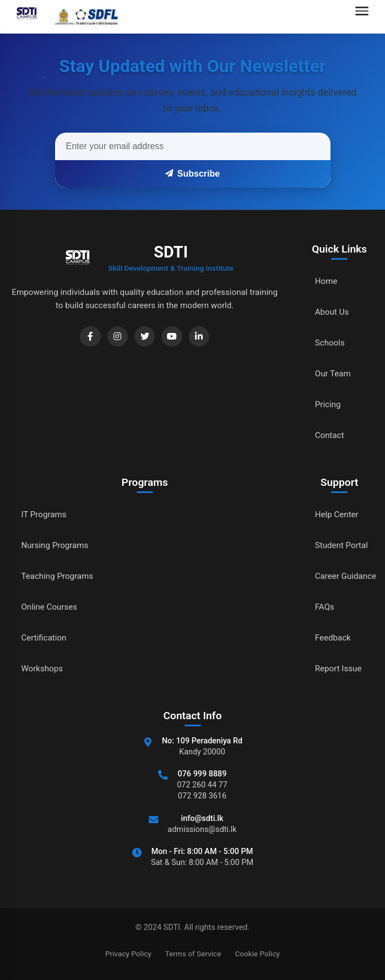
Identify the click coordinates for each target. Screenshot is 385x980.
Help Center (334, 514)
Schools (327, 343)
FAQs (321, 607)
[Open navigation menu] (365, 17)
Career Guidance (344, 576)
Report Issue (336, 668)
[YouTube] (171, 337)
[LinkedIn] (200, 337)
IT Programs (45, 514)
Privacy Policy (128, 954)
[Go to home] (64, 17)
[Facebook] (85, 337)
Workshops (43, 668)
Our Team (330, 373)
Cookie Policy (257, 954)
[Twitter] (143, 337)
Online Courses (51, 607)
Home (323, 281)
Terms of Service (193, 954)
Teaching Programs (59, 576)
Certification (45, 637)
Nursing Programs (56, 545)
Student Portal (339, 545)
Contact (327, 435)
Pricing (325, 404)
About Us (329, 312)
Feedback (330, 637)
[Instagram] (114, 337)
